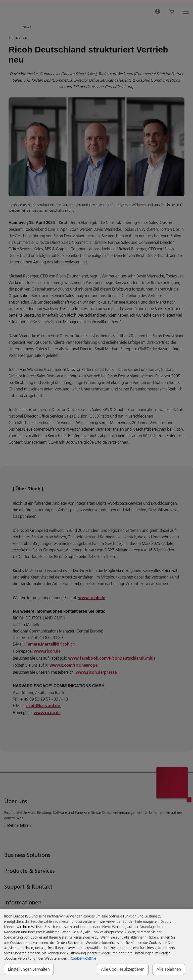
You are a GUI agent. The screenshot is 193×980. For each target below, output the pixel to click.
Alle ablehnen (169, 969)
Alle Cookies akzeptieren (123, 969)
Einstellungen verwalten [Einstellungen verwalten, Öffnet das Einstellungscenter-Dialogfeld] (29, 969)
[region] (96, 944)
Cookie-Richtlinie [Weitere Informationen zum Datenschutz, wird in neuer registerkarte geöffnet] (83, 958)
